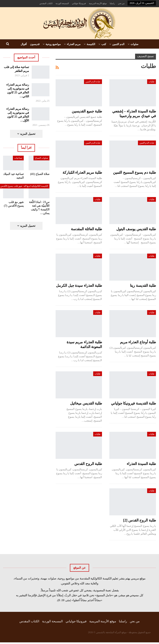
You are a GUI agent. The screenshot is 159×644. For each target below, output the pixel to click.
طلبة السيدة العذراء (141, 464)
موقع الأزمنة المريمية (98, 3)
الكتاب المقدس (46, 3)
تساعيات (18, 158)
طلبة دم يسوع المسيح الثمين (134, 172)
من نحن (121, 3)
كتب (104, 44)
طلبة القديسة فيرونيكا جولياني (134, 403)
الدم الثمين (118, 44)
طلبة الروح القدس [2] (140, 520)
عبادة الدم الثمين (93, 82)
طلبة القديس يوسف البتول (136, 229)
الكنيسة (91, 44)
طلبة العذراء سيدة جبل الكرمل (79, 286)
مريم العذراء (74, 44)
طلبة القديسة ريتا (143, 286)
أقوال (24, 44)
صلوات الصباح (41, 158)
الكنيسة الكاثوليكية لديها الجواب (34, 186)
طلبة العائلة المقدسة (86, 229)
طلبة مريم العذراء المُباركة (82, 172)
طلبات (152, 82)
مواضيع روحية (53, 44)
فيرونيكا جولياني (79, 3)
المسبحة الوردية (62, 3)
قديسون (35, 44)
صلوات (134, 44)
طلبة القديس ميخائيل (86, 403)
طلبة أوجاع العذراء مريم (138, 342)
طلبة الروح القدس (88, 464)
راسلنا (112, 3)
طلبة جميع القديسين (87, 111)
